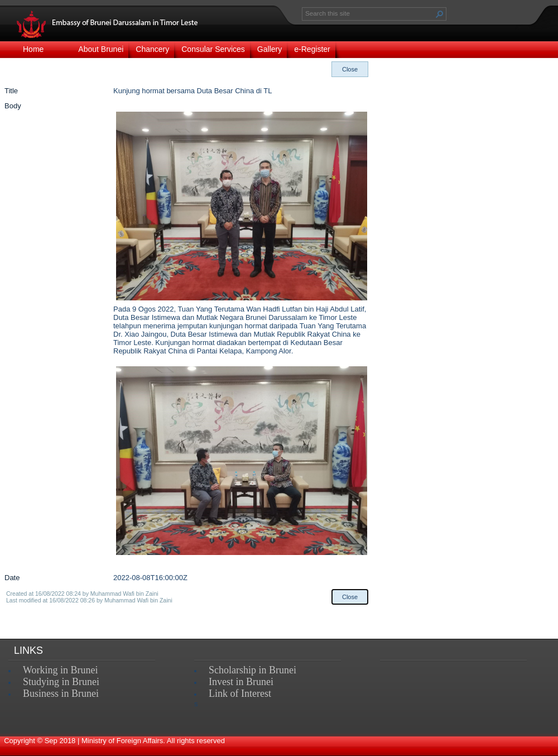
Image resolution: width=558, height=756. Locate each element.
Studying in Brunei (61, 682)
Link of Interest (240, 693)
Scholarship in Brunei (252, 670)
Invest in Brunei (241, 682)
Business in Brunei (61, 693)
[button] (440, 14)
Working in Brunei (61, 670)
